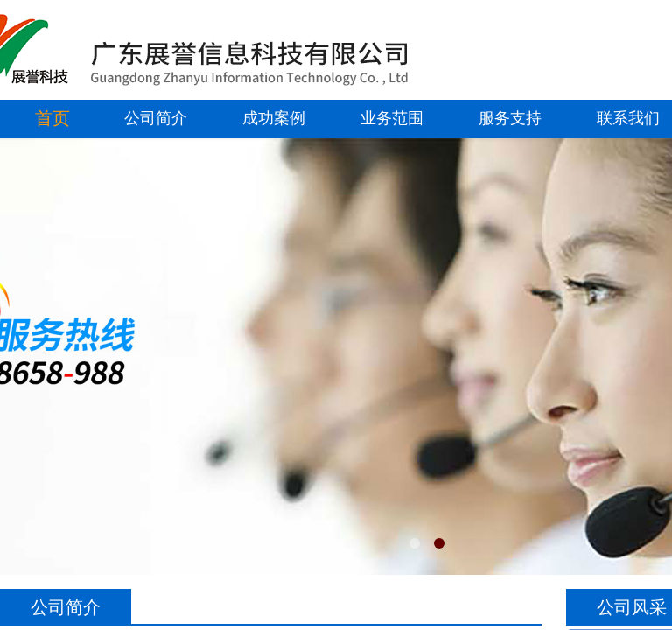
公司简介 (156, 118)
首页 (52, 118)
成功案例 (274, 118)
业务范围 (392, 118)
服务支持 (510, 118)
